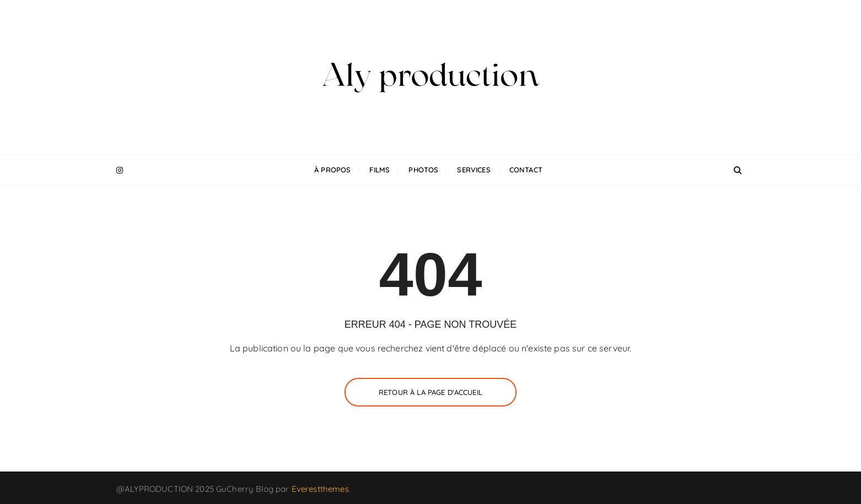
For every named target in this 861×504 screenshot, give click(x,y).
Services (473, 170)
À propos (332, 170)
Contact (526, 170)
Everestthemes (320, 489)
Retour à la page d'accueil (430, 392)
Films (380, 170)
